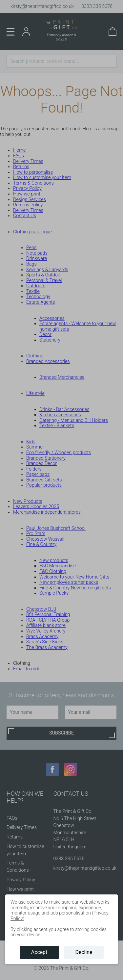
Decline (84, 952)
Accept (39, 952)
